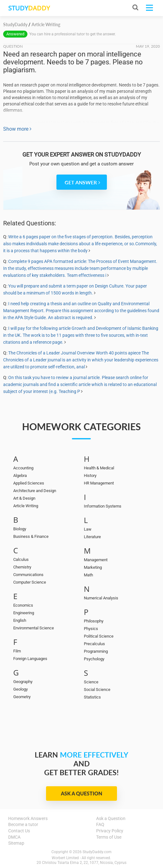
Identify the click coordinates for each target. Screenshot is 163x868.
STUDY (29, 8)
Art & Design (24, 498)
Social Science (97, 690)
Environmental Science (34, 628)
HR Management (99, 483)
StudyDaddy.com (97, 852)
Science (91, 682)
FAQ (100, 824)
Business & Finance (31, 536)
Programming (96, 651)
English (20, 620)
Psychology (94, 659)
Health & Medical (99, 468)
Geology (20, 689)
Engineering (24, 613)
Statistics (92, 697)
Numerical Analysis (101, 598)
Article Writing (26, 506)
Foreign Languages (30, 659)
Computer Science (30, 582)
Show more (17, 129)
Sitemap (16, 843)
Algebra (20, 476)
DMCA (14, 837)
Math (88, 575)
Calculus (21, 559)
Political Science (99, 636)
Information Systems (103, 506)
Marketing (93, 567)
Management (96, 560)
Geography (23, 682)
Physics (91, 629)
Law (88, 529)
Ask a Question (81, 793)
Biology (20, 529)
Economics (23, 605)
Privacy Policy (110, 831)
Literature (92, 537)
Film (17, 651)
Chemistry (22, 567)
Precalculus (94, 644)
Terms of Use (109, 837)
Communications (28, 575)
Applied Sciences (29, 483)
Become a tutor (23, 824)
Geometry (22, 697)
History (90, 476)
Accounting (23, 468)
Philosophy (94, 621)
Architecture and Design (35, 491)
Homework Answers (28, 818)
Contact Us (19, 831)
